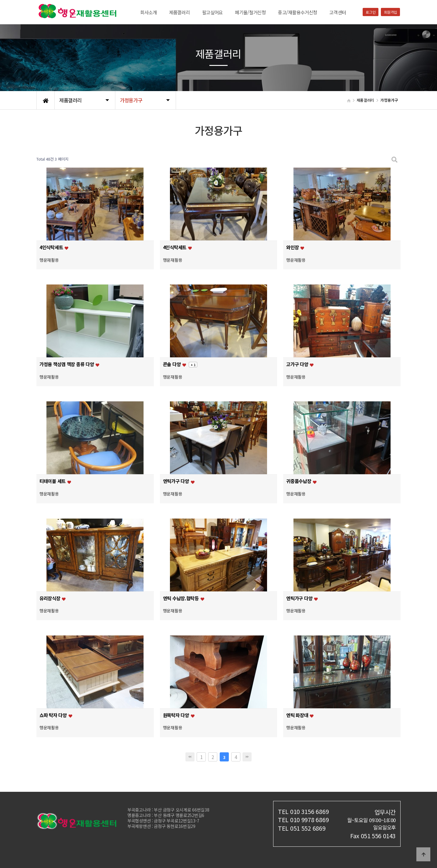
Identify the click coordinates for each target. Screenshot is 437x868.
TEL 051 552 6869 (302, 828)
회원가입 (390, 12)
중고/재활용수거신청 (298, 12)
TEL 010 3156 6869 (303, 811)
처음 (190, 757)
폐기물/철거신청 (250, 12)
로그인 (371, 12)
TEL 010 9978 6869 (303, 820)
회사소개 (149, 12)
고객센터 (338, 12)
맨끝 (247, 757)
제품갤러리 (180, 12)
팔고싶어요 (213, 12)
